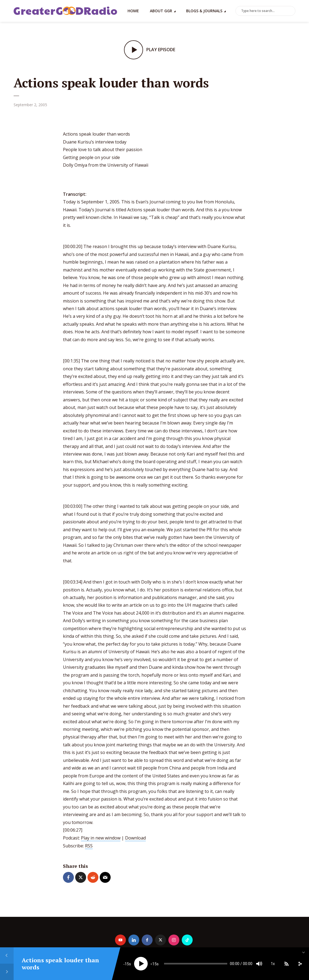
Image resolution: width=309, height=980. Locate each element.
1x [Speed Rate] (273, 964)
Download (135, 838)
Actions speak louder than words (60, 964)
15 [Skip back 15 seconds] (127, 964)
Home (133, 11)
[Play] (141, 964)
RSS (89, 846)
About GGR (161, 11)
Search (290, 11)
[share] (300, 964)
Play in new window (101, 838)
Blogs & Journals (204, 11)
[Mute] (259, 964)
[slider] (196, 964)
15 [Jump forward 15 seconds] (154, 964)
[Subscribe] (286, 964)
